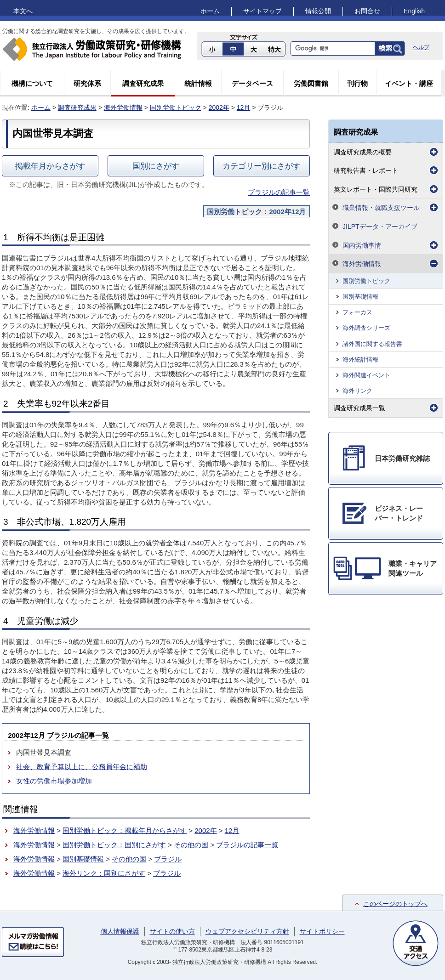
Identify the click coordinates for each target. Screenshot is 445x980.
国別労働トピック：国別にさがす (114, 845)
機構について (32, 83)
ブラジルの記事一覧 (279, 192)
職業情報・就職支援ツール (381, 208)
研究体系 (87, 83)
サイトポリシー (322, 931)
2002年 (219, 108)
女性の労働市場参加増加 (54, 781)
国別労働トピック (176, 108)
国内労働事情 (362, 245)
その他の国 (191, 845)
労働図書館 (311, 83)
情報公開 (318, 11)
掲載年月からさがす (50, 166)
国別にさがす (156, 166)
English (414, 11)
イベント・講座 (409, 83)
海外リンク (357, 391)
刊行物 (357, 83)
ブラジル (168, 859)
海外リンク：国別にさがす (104, 873)
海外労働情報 (123, 108)
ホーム (210, 11)
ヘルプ (421, 47)
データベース (252, 83)
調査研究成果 (143, 83)
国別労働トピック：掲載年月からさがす (125, 830)
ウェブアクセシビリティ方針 (247, 931)
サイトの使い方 (172, 931)
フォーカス (357, 312)
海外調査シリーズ (366, 328)
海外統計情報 (360, 360)
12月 (244, 108)
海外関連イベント (366, 375)
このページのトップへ (395, 904)
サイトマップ (262, 11)
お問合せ (367, 11)
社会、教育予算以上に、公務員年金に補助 (82, 767)
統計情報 (198, 83)
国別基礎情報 (83, 859)
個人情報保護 (120, 931)
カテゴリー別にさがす (262, 166)
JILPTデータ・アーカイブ (380, 227)
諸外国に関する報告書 (372, 344)
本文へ (23, 11)
